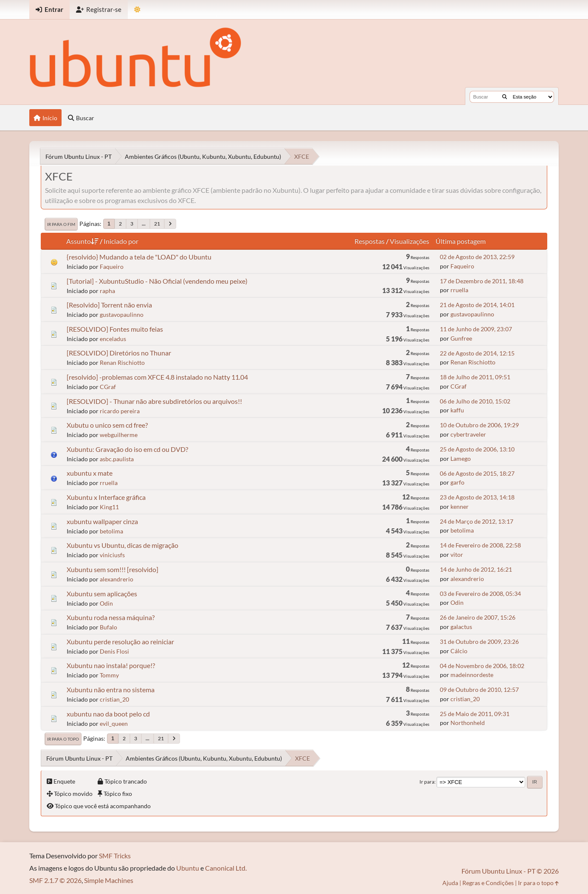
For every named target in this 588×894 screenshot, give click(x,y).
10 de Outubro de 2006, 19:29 (479, 425)
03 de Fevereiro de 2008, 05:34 (480, 594)
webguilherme (119, 435)
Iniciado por (121, 241)
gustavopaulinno (122, 314)
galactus (461, 627)
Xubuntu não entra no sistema (111, 690)
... (144, 224)
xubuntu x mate (90, 473)
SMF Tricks (115, 856)
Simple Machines (109, 880)
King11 (109, 507)
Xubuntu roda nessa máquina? (111, 617)
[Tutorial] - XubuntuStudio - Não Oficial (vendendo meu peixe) (157, 281)
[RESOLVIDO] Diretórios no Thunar (119, 353)
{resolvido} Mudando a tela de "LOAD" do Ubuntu (139, 257)
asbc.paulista (117, 459)
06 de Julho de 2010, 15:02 (475, 401)
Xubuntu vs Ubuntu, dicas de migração (122, 545)
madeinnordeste (472, 675)
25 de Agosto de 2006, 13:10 (477, 449)
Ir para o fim (61, 224)
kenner (460, 506)
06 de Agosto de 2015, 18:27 (477, 473)
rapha (107, 291)
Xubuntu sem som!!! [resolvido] (113, 569)
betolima (111, 531)
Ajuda (450, 883)
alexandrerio (117, 579)
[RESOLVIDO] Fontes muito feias (115, 329)
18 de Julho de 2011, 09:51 (475, 377)
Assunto (82, 241)
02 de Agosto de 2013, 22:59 (477, 257)
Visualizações (409, 241)
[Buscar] (505, 97)
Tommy (109, 675)
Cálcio (459, 651)
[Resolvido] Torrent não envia (109, 305)
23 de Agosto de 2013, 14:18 (477, 497)
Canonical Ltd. (226, 868)
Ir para (427, 782)
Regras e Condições (488, 883)
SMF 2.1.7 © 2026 (55, 880)
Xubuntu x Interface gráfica (106, 497)
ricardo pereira (120, 411)
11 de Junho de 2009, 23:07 (476, 329)
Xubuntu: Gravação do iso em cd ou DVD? (127, 449)
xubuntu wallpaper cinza (102, 521)
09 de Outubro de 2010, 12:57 (479, 690)
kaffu (457, 410)
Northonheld (468, 723)
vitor (457, 554)
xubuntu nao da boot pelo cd (108, 714)
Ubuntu (188, 868)
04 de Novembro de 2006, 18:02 (482, 666)
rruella (459, 290)
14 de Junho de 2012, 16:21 (476, 569)
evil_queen (114, 723)
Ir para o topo (63, 739)
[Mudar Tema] (137, 10)
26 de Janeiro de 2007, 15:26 (478, 617)
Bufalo (108, 627)
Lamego (461, 458)
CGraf (108, 387)
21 (157, 224)
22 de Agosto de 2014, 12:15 (477, 353)
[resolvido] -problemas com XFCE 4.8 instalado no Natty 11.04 (157, 377)
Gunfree (461, 338)
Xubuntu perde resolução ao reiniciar (120, 642)
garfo (457, 482)
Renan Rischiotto (122, 362)
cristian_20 (114, 699)
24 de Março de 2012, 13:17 (477, 521)
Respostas (370, 241)
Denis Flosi (114, 651)
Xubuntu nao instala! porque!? (111, 665)
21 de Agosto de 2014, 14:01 (477, 305)
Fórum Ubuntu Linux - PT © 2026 (510, 871)
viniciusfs (112, 555)
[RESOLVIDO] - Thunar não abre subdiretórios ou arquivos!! (154, 401)
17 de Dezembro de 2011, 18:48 (482, 281)
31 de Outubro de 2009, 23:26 (479, 642)
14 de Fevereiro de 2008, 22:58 (480, 545)
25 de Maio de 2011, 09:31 (475, 714)
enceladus (113, 339)
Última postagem (461, 241)
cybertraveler (468, 434)
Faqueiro (112, 267)
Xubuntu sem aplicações (102, 594)
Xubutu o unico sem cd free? (107, 425)
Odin (106, 603)
